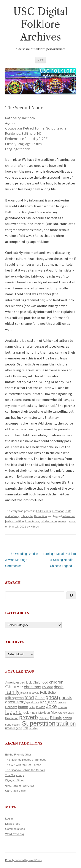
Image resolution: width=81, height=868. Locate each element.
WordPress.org (14, 834)
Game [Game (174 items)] (40, 698)
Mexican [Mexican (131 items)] (44, 713)
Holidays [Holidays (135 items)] (11, 707)
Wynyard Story (14, 780)
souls (72, 521)
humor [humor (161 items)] (23, 707)
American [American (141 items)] (12, 682)
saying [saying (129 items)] (67, 718)
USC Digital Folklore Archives (41, 24)
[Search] (71, 595)
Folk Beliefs (44, 511)
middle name (49, 521)
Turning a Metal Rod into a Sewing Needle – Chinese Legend (59, 560)
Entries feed (13, 824)
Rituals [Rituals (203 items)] (56, 718)
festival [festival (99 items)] (25, 693)
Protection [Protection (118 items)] (12, 718)
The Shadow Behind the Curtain (25, 770)
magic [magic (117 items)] (34, 713)
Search (13, 583)
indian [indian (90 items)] (32, 707)
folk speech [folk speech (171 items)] (14, 698)
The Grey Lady (14, 775)
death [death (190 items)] (59, 687)
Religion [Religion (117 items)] (44, 718)
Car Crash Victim (16, 791)
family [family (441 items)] (12, 692)
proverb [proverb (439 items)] (29, 717)
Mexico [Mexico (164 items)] (56, 713)
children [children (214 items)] (56, 682)
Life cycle (27, 516)
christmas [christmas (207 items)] (33, 687)
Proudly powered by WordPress (23, 860)
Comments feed (15, 829)
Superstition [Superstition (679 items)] (39, 723)
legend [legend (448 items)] (13, 712)
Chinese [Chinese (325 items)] (14, 687)
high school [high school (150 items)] (48, 702)
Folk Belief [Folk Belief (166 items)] (48, 692)
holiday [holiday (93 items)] (62, 703)
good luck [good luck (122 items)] (33, 702)
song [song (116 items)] (8, 725)
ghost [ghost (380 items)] (52, 697)
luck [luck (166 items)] (26, 713)
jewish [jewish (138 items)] (41, 707)
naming (63, 521)
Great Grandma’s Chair (20, 786)
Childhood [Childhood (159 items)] (40, 682)
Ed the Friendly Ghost (19, 755)
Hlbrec (35, 527)
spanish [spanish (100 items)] (17, 725)
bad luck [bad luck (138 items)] (26, 682)
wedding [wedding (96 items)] (33, 728)
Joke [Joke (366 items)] (51, 706)
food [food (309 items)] (29, 697)
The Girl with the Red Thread (23, 765)
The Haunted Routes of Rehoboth (26, 760)
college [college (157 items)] (47, 687)
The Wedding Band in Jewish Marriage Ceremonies (22, 560)
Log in (9, 819)
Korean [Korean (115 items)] (62, 707)
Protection (40, 516)
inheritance (32, 521)
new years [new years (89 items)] (68, 713)
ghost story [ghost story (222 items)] (15, 702)
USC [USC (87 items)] (25, 728)
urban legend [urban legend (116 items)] (14, 728)
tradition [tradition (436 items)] (66, 724)
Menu (41, 60)
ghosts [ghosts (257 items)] (65, 697)
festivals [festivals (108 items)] (34, 693)
